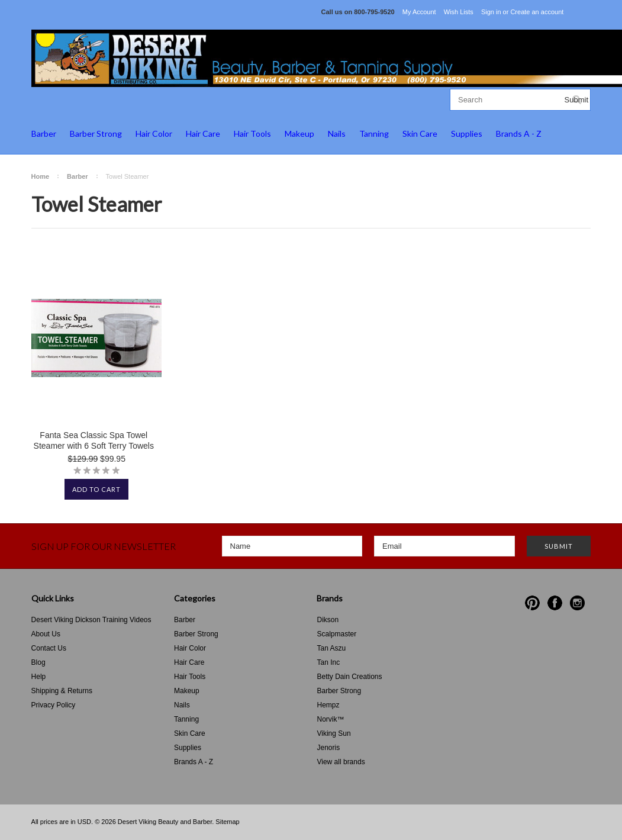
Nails (337, 133)
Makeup (299, 133)
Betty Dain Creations (349, 677)
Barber (44, 133)
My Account (419, 12)
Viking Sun (333, 733)
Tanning (374, 133)
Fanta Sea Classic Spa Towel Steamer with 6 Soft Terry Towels (94, 440)
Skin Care (420, 133)
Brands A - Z (519, 133)
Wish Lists (459, 12)
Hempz (328, 705)
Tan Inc (328, 662)
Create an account (537, 12)
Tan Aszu (331, 648)
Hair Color (154, 133)
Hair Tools (252, 133)
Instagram (577, 603)
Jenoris (328, 748)
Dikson (328, 620)
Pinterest (532, 603)
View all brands (341, 762)
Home (41, 176)
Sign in (491, 12)
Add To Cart (96, 489)
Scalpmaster (336, 634)
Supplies (467, 133)
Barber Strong (96, 133)
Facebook (555, 603)
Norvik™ (330, 719)
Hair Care (203, 133)
